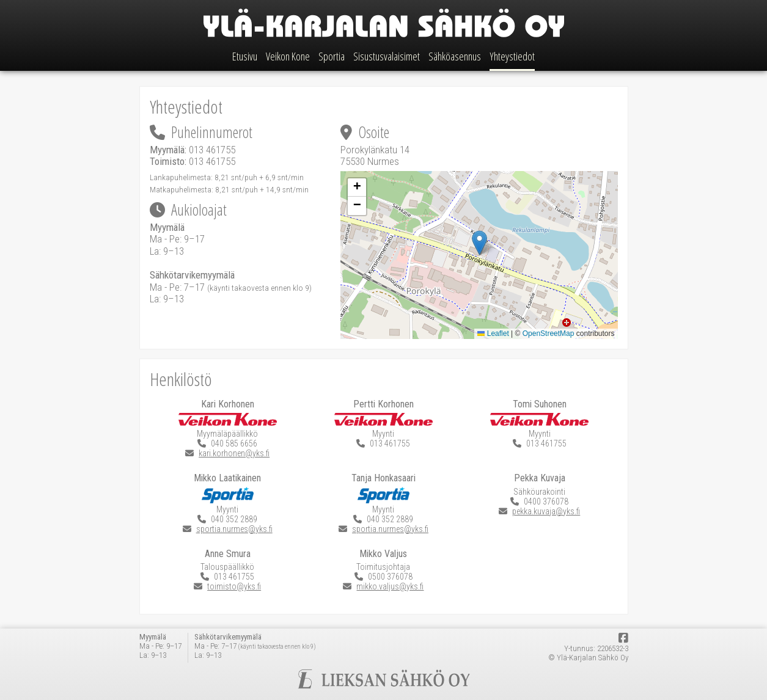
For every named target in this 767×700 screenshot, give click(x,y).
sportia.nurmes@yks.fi (234, 529)
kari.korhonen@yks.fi (234, 453)
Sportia (332, 56)
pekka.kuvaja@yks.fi (546, 511)
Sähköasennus (455, 56)
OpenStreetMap (549, 334)
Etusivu (245, 56)
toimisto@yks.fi (234, 586)
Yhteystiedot (512, 56)
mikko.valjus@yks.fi (390, 586)
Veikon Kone (288, 56)
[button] (479, 243)
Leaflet (493, 334)
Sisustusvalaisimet (387, 56)
